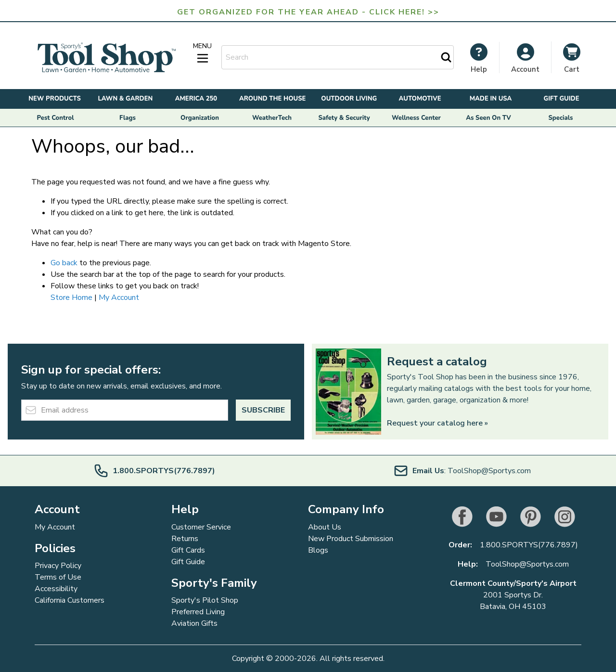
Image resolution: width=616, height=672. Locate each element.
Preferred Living (198, 612)
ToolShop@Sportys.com (527, 564)
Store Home (71, 297)
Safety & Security (344, 118)
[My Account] (479, 58)
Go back (64, 263)
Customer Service (201, 527)
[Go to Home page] (106, 58)
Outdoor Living (349, 99)
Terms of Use (58, 577)
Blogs (318, 550)
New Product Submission (351, 539)
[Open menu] (203, 53)
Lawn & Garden (126, 99)
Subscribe (263, 410)
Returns (185, 539)
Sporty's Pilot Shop (205, 600)
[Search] (446, 57)
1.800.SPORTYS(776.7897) (529, 545)
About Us (325, 527)
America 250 (196, 99)
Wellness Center (416, 118)
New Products (55, 99)
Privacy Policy (58, 566)
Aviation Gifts (194, 623)
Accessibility (56, 589)
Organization (200, 118)
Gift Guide (561, 99)
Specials (561, 118)
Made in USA (491, 99)
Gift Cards (188, 550)
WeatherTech (272, 118)
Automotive (420, 99)
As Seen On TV (488, 118)
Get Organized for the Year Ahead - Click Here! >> (308, 12)
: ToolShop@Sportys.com (462, 471)
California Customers (70, 600)
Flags (128, 118)
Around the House (272, 99)
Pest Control (56, 118)
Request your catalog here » (437, 423)
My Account (119, 297)
